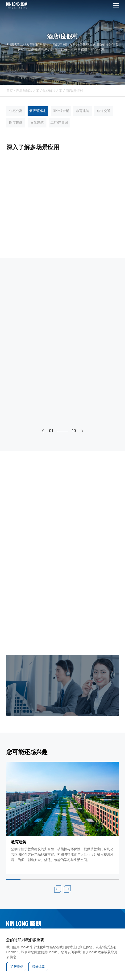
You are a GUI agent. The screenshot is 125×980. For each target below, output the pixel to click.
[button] (58, 889)
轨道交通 (104, 115)
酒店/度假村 (74, 94)
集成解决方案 (52, 94)
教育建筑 (83, 115)
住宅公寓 (16, 115)
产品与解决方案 (28, 94)
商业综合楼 (61, 115)
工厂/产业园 (59, 127)
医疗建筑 (16, 127)
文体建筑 (37, 127)
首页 (10, 94)
